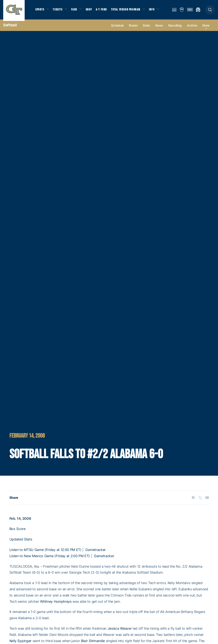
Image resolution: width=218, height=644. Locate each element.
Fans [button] (77, 11)
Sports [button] (40, 11)
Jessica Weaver (120, 631)
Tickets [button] (59, 11)
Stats (146, 28)
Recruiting (175, 28)
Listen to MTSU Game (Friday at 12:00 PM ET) (45, 552)
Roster (133, 28)
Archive (192, 28)
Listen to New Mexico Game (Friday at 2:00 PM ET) (50, 559)
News (159, 28)
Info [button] (157, 11)
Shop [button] (92, 11)
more (206, 28)
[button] (210, 11)
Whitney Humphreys (56, 604)
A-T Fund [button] (105, 11)
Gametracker (95, 552)
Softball (10, 28)
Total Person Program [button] (130, 11)
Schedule (117, 28)
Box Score (17, 532)
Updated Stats (21, 542)
